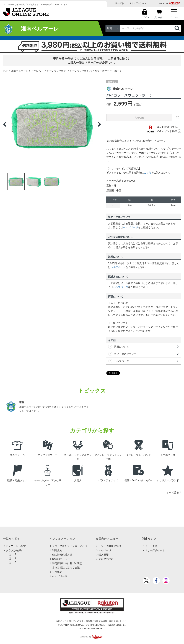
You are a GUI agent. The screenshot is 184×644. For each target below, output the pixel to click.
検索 (177, 28)
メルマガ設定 (106, 559)
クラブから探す (15, 550)
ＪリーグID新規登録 (110, 546)
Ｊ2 (14, 558)
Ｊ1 (14, 554)
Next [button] (99, 124)
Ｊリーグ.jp (118, 3)
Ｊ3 (14, 562)
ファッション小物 (77, 71)
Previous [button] (5, 124)
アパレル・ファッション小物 (47, 71)
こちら (147, 173)
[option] (52, 124)
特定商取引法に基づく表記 (67, 563)
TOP (6, 71)
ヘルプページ (131, 227)
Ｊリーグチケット (138, 3)
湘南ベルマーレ (20, 71)
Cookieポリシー (61, 559)
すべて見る (173, 492)
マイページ (105, 550)
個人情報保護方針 (62, 555)
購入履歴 (103, 555)
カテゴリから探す (16, 546)
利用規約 (57, 550)
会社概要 (57, 572)
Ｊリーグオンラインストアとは (70, 546)
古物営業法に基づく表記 (66, 568)
